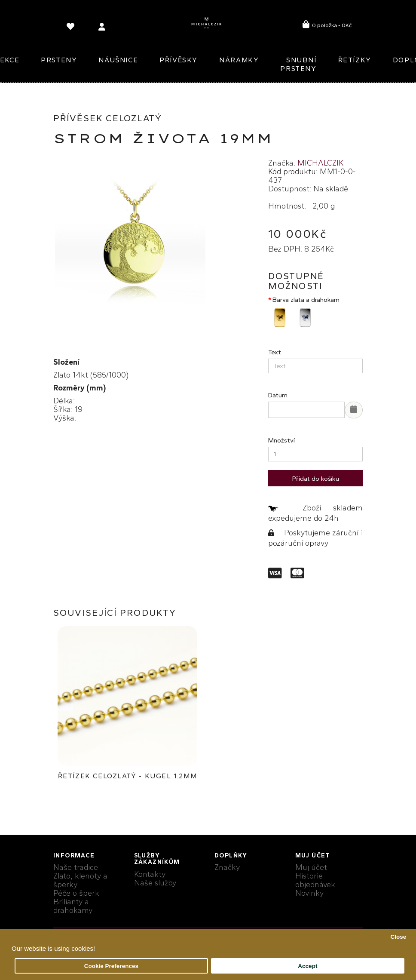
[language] (72, 28)
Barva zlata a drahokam (306, 300)
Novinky (309, 893)
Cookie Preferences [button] (111, 966)
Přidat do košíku (316, 479)
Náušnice (118, 60)
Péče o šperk (76, 893)
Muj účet (311, 867)
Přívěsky (179, 60)
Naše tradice (76, 867)
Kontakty (150, 874)
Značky (227, 867)
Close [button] (398, 937)
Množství (281, 440)
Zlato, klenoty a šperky (80, 880)
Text (275, 352)
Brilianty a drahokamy (73, 906)
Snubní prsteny (298, 64)
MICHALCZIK (320, 163)
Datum (278, 395)
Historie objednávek (315, 880)
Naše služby (155, 883)
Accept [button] (307, 966)
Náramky (239, 60)
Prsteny (59, 60)
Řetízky (355, 60)
